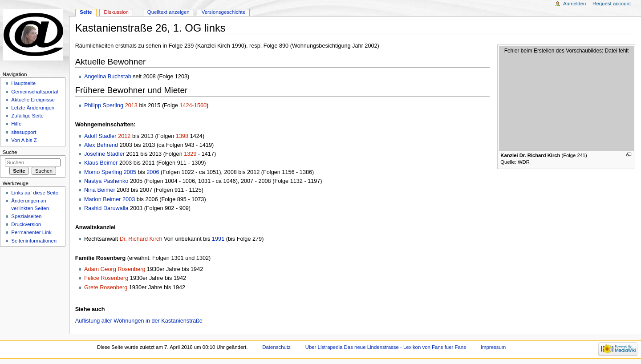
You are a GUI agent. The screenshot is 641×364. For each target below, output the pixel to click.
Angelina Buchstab (108, 77)
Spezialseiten (26, 216)
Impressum (493, 347)
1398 (182, 136)
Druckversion (26, 224)
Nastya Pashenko (106, 181)
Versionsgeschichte (224, 12)
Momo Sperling (103, 172)
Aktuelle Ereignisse (33, 100)
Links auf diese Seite (35, 193)
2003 (129, 199)
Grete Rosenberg (106, 287)
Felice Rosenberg (106, 278)
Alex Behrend (101, 145)
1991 (218, 239)
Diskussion (116, 12)
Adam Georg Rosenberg (115, 269)
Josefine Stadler (104, 154)
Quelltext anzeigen (168, 12)
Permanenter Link (31, 232)
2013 (131, 105)
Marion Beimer (103, 199)
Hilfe (16, 124)
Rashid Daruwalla (106, 208)
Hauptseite (23, 83)
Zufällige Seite (27, 116)
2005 (130, 172)
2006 (153, 172)
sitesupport (24, 132)
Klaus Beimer (101, 163)
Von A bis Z (24, 140)
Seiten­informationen (34, 241)
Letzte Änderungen (33, 108)
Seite (86, 12)
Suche (10, 152)
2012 (124, 136)
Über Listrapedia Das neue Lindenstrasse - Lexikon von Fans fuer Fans (386, 347)
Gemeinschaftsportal (34, 92)
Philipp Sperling (104, 105)
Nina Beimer (100, 190)
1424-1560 (193, 105)
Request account (612, 4)
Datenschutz (276, 347)
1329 (190, 154)
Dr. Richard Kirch (141, 239)
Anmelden (575, 4)
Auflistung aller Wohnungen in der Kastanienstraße (139, 321)
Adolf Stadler (100, 136)
